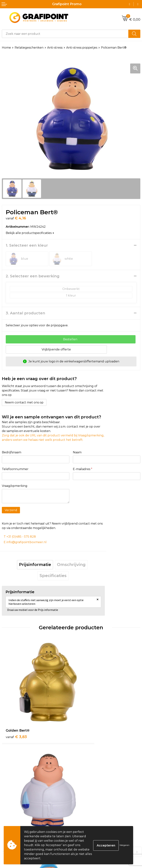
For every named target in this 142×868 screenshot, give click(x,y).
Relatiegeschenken (29, 48)
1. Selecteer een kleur (27, 245)
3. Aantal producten (25, 313)
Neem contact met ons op (24, 402)
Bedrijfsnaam (12, 452)
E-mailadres (83, 469)
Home (6, 48)
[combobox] (65, 34)
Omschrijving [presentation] (71, 565)
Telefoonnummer (15, 469)
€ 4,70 (17, 799)
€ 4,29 (86, 713)
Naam (77, 452)
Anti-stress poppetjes (82, 48)
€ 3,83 (16, 713)
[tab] (35, 565)
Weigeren (124, 845)
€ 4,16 (85, 799)
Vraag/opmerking (15, 486)
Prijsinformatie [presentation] (35, 565)
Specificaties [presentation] (53, 576)
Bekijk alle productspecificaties (30, 233)
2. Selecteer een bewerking (33, 276)
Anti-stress (55, 48)
